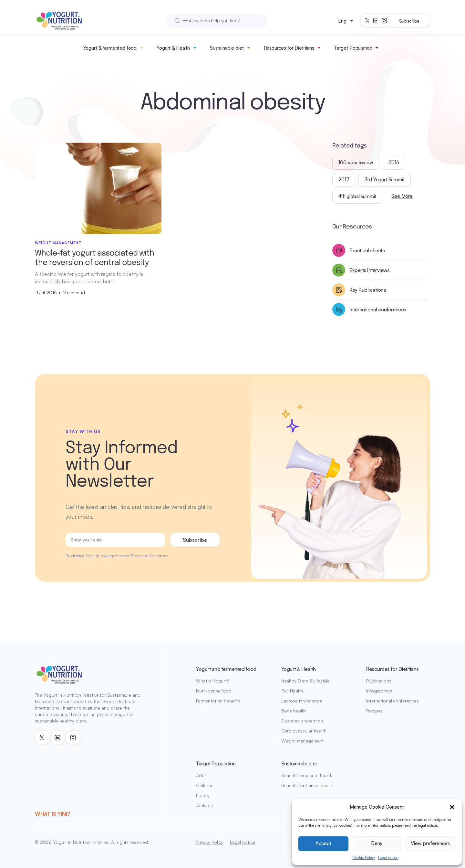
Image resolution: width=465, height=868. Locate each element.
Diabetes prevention (302, 721)
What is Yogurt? (212, 681)
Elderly (203, 795)
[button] (452, 807)
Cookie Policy (364, 858)
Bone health (294, 711)
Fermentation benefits (218, 701)
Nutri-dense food (214, 691)
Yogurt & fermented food (110, 48)
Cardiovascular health (304, 731)
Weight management (303, 741)
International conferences (393, 701)
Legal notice (388, 858)
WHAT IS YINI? (52, 814)
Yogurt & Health (173, 48)
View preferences (430, 843)
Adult (201, 775)
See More (402, 196)
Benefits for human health (307, 785)
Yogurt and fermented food (226, 669)
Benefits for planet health (307, 775)
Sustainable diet (227, 48)
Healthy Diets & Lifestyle (306, 681)
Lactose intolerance (302, 701)
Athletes (204, 805)
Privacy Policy (210, 842)
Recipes (374, 711)
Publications (379, 681)
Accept (323, 843)
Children (205, 785)
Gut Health (292, 691)
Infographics (379, 691)
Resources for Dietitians (289, 48)
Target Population (353, 48)
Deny (377, 843)
